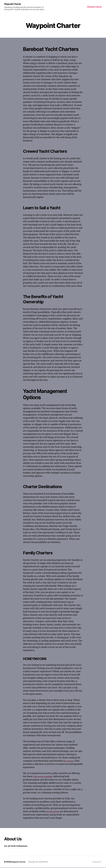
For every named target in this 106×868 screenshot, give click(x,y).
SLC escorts (69, 761)
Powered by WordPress (40, 862)
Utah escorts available (44, 777)
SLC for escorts (54, 812)
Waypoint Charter (14, 4)
